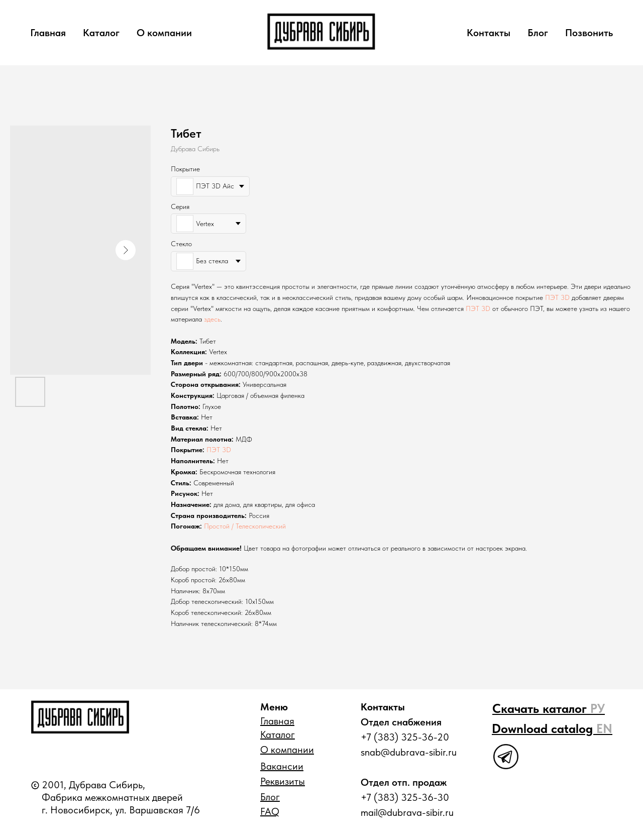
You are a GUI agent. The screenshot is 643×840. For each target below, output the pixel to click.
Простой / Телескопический (245, 526)
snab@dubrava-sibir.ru (409, 752)
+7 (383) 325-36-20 (405, 737)
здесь (212, 319)
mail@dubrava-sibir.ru (407, 812)
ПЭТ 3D (557, 297)
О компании (164, 33)
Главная (48, 33)
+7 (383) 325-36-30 (405, 797)
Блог (538, 33)
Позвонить (589, 33)
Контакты (489, 33)
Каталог (101, 33)
